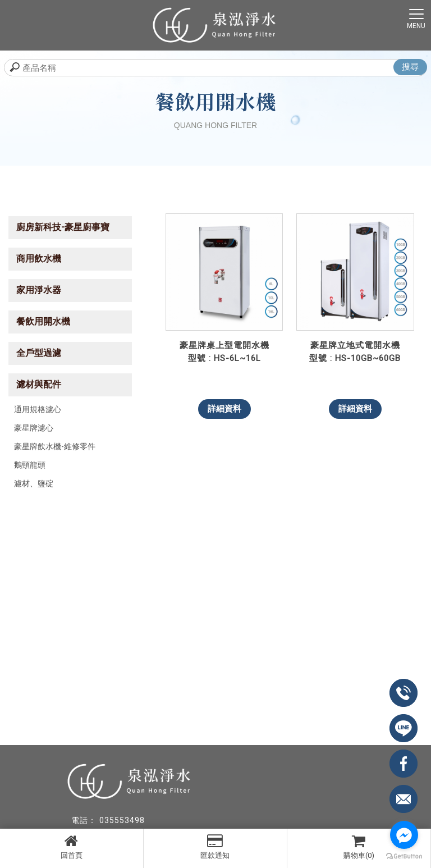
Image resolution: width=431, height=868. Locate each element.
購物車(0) (359, 847)
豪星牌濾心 (34, 428)
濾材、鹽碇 (34, 483)
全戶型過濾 (39, 353)
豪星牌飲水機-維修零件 (55, 446)
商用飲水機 (39, 259)
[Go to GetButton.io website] (404, 856)
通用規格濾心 (38, 409)
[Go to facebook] (404, 835)
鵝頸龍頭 (30, 465)
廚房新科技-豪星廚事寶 (63, 227)
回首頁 (72, 847)
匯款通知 (215, 847)
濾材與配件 (39, 384)
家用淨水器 (39, 290)
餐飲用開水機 (43, 321)
